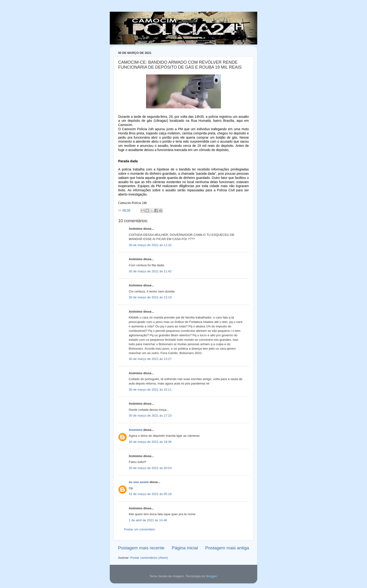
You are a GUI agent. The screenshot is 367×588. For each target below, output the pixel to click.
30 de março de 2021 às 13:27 (150, 359)
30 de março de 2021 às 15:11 (150, 390)
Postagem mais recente (141, 548)
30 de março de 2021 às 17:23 (150, 416)
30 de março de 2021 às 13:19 (150, 297)
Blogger (211, 576)
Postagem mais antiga (227, 548)
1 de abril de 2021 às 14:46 (148, 520)
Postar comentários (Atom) (149, 558)
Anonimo (136, 430)
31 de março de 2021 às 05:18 (150, 494)
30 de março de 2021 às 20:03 (150, 468)
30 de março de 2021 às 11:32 (150, 245)
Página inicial (185, 548)
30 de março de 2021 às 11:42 (150, 271)
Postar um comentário (139, 529)
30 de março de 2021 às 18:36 (150, 442)
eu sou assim (139, 482)
